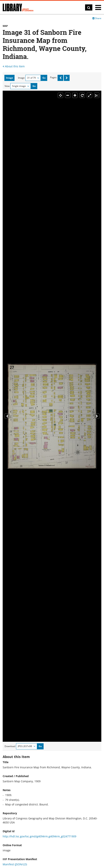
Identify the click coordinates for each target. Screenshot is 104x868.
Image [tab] (9, 78)
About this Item (14, 66)
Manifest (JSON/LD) (15, 864)
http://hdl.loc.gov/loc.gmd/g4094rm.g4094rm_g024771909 (39, 836)
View (7, 86)
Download (10, 746)
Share (97, 18)
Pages (53, 77)
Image (21, 78)
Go (44, 78)
